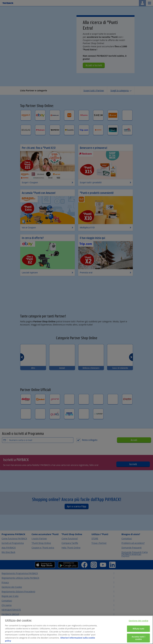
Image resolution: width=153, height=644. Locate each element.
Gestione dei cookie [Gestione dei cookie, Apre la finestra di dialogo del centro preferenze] (138, 623)
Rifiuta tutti (138, 631)
